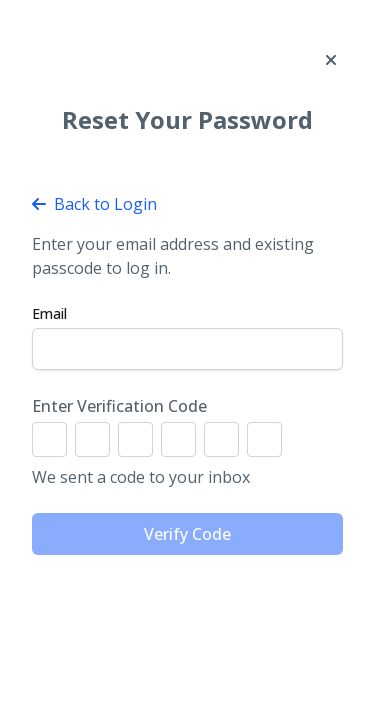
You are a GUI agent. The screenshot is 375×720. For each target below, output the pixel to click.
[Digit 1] (49, 439)
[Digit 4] (178, 439)
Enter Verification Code (119, 406)
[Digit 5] (221, 439)
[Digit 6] (264, 439)
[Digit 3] (135, 439)
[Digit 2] (92, 439)
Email (49, 313)
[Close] (331, 60)
